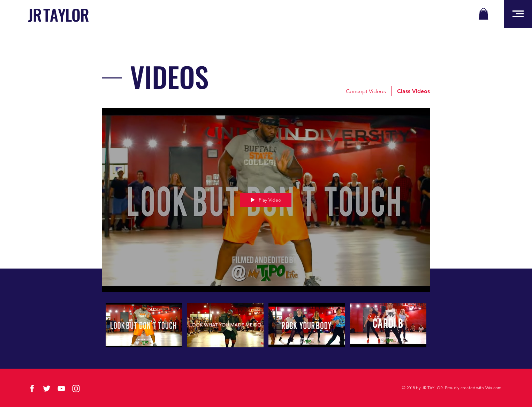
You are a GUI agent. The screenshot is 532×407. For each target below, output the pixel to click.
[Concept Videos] (366, 91)
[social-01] (47, 389)
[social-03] (76, 389)
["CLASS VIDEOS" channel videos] (266, 329)
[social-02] (32, 389)
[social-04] (61, 389)
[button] (484, 14)
